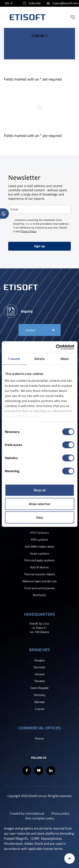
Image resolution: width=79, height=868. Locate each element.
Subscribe (35, 3)
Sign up (39, 246)
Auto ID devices (39, 567)
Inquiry (27, 311)
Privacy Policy (28, 231)
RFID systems (39, 540)
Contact (30, 330)
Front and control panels (39, 588)
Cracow (40, 709)
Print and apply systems (39, 560)
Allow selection (40, 504)
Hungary (40, 660)
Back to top (70, 858)
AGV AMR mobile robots (40, 547)
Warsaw (39, 702)
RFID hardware (40, 533)
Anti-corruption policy (40, 818)
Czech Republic (39, 688)
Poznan (40, 738)
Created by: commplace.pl (27, 813)
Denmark (39, 667)
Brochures (39, 595)
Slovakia (39, 681)
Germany (39, 695)
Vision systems (39, 554)
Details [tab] (39, 359)
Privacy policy (60, 813)
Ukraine (40, 674)
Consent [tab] (14, 359)
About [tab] (65, 359)
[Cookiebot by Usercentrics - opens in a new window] (56, 347)
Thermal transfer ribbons (40, 574)
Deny (40, 517)
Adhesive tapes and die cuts (39, 581)
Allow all (40, 490)
